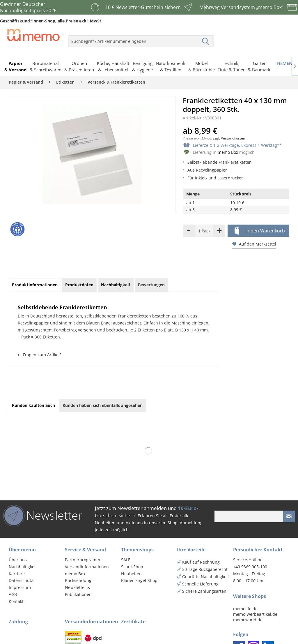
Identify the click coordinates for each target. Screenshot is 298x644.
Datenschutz (21, 580)
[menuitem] (141, 39)
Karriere (17, 574)
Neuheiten (131, 574)
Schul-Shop (132, 567)
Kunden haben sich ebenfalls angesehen (103, 405)
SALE (126, 560)
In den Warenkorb (260, 231)
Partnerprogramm (83, 560)
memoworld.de (248, 620)
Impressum (20, 587)
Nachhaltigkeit (23, 567)
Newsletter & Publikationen (78, 591)
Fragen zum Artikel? (40, 355)
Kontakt (16, 601)
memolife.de (245, 609)
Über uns (18, 560)
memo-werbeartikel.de (255, 614)
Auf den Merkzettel (254, 244)
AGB (13, 594)
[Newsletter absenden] (289, 516)
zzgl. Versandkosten (229, 138)
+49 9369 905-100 (250, 567)
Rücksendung (78, 580)
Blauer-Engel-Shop (139, 580)
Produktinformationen (35, 285)
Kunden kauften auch (33, 405)
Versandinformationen (87, 567)
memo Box (228, 152)
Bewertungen (151, 285)
